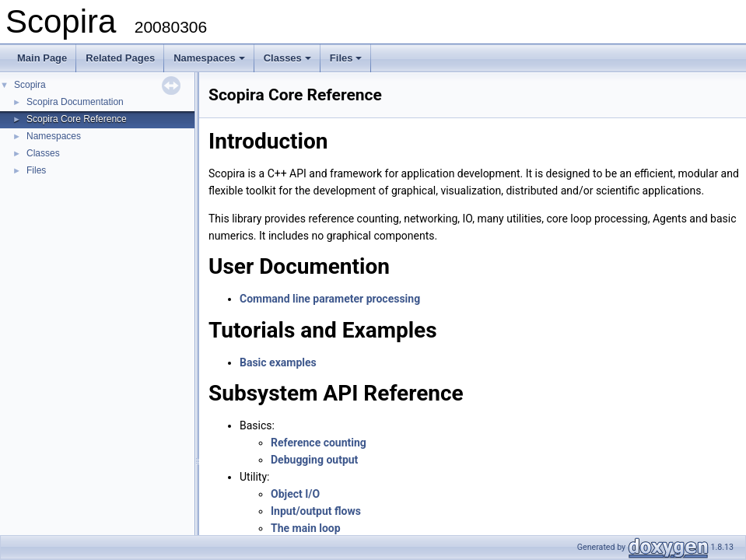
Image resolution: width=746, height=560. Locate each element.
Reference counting (319, 443)
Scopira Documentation (75, 102)
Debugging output (314, 460)
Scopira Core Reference (77, 119)
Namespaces (210, 62)
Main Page (42, 58)
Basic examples (278, 362)
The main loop (306, 528)
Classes (289, 62)
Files (347, 62)
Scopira (30, 85)
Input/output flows (316, 511)
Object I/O (295, 494)
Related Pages (120, 58)
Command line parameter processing (330, 299)
